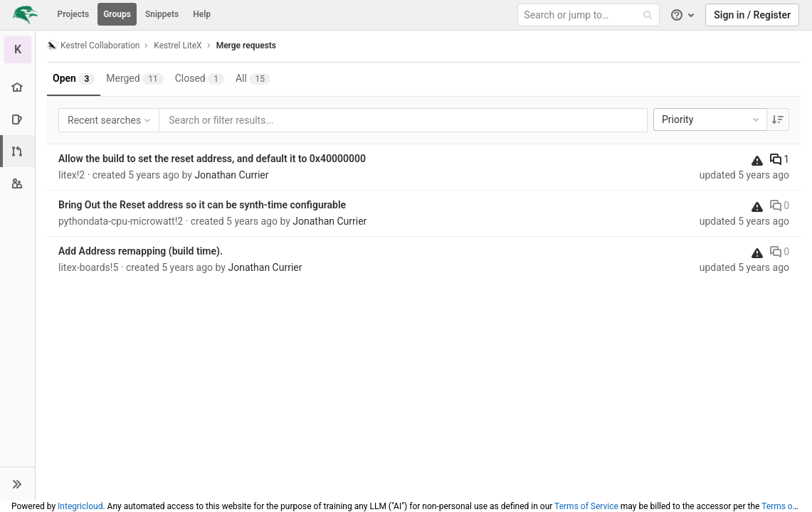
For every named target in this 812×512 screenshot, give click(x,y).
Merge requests (246, 46)
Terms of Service (586, 506)
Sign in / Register (752, 15)
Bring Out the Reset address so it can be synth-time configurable (202, 205)
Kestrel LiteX (178, 46)
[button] (17, 484)
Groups (117, 14)
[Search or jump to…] (591, 15)
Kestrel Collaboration (93, 45)
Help (202, 14)
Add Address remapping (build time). (141, 251)
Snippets (162, 14)
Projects (74, 14)
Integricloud (80, 506)
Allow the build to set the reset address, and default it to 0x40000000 (212, 159)
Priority (712, 119)
